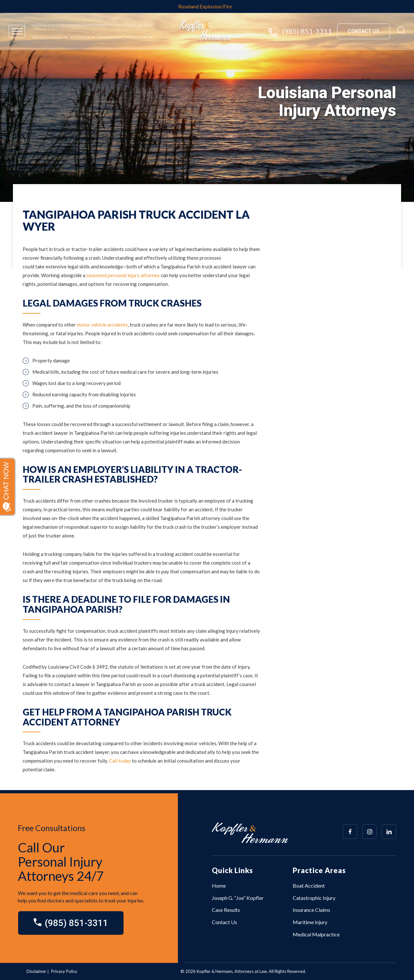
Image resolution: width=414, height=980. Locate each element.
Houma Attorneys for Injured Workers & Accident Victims (92, 25)
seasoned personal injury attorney (123, 275)
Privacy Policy (64, 971)
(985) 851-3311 (300, 31)
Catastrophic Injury (314, 898)
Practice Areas (48, 37)
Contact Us (224, 922)
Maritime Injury (310, 922)
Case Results (110, 37)
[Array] (350, 832)
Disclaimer (36, 971)
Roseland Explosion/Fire (205, 6)
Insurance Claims (311, 910)
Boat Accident (309, 886)
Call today (120, 761)
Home (219, 886)
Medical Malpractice (316, 934)
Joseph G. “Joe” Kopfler (238, 898)
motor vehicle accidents (102, 325)
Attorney (80, 37)
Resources (137, 37)
